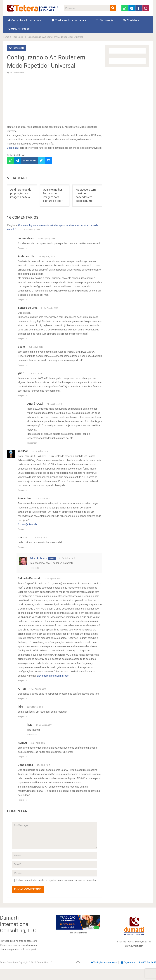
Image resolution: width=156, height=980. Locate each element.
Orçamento (82, 933)
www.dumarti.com (134, 946)
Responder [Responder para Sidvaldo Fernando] (23, 681)
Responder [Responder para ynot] (23, 396)
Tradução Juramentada (68, 20)
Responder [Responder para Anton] (23, 699)
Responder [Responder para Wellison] (23, 490)
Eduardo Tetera (39, 558)
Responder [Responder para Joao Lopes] (23, 800)
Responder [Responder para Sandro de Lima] (23, 339)
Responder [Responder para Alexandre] (23, 529)
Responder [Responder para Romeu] (23, 757)
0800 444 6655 (19, 29)
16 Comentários (17, 73)
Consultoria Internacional (25, 20)
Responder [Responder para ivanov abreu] (23, 248)
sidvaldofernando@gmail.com (53, 676)
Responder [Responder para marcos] (23, 547)
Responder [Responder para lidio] (23, 717)
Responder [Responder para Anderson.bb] (23, 300)
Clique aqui (13, 148)
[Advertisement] (55, 99)
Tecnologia (104, 20)
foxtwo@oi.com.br (28, 524)
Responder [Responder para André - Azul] (32, 443)
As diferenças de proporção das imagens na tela (21, 193)
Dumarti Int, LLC (45, 962)
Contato (130, 20)
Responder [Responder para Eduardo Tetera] (35, 568)
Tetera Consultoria (9, 962)
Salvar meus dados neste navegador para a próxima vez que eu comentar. (56, 880)
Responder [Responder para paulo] (23, 365)
